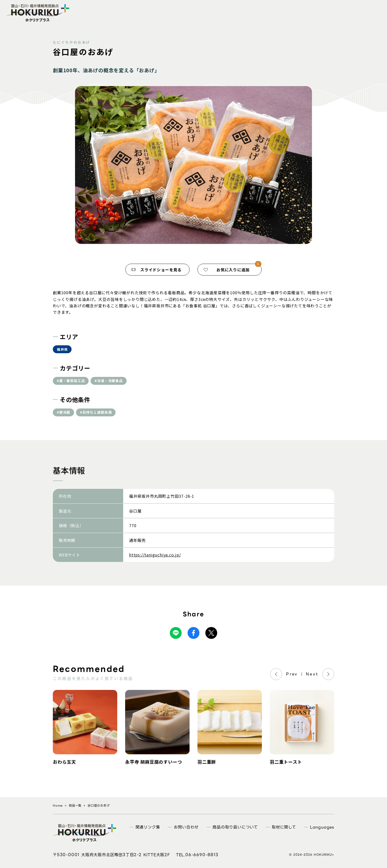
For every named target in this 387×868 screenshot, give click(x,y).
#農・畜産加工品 (71, 381)
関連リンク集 (148, 827)
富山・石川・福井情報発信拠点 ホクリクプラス (38, 13)
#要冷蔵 (63, 412)
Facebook (193, 633)
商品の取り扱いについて (235, 827)
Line (176, 633)
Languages (322, 827)
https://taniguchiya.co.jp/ (155, 555)
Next (312, 674)
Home (58, 805)
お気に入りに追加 (233, 270)
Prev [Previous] (292, 674)
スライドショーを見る (161, 270)
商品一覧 (75, 805)
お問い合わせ (186, 827)
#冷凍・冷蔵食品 (108, 381)
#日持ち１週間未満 (96, 412)
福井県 (62, 349)
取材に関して (284, 827)
